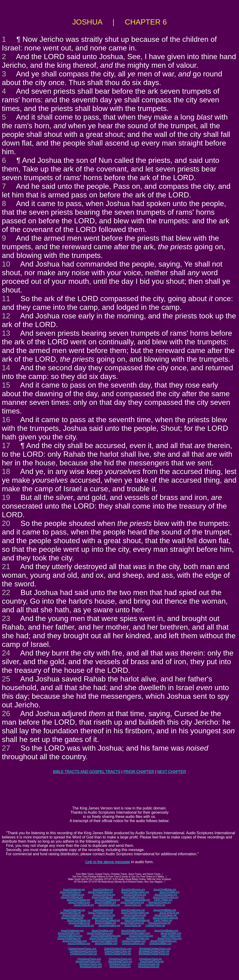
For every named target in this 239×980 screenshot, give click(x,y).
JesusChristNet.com (171, 933)
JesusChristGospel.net (132, 923)
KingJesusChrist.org (120, 967)
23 (6, 618)
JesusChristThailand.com (105, 941)
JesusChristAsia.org (103, 889)
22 (6, 592)
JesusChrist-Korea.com (141, 936)
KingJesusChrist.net (149, 967)
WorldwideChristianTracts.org (154, 951)
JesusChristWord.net (79, 923)
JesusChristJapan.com (134, 941)
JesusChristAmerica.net (100, 913)
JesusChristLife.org (84, 905)
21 (6, 567)
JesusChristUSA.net (70, 913)
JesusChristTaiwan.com (75, 941)
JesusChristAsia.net (103, 910)
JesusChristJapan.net (165, 915)
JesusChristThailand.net (107, 920)
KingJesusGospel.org (160, 902)
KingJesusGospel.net (160, 923)
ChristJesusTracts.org (120, 959)
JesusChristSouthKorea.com (106, 936)
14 (6, 368)
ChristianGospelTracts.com (82, 949)
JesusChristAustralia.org (137, 900)
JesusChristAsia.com (102, 931)
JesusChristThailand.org (107, 900)
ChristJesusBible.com (160, 943)
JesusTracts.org (133, 905)
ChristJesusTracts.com (89, 959)
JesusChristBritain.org (165, 889)
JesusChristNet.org (169, 892)
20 (6, 523)
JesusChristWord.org (79, 902)
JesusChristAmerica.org (100, 892)
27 (6, 748)
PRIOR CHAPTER (139, 772)
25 (6, 679)
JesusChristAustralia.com (163, 941)
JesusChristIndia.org (102, 897)
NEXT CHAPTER (172, 772)
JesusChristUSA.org (70, 892)
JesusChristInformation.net (135, 913)
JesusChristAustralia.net (137, 920)
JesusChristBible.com (106, 943)
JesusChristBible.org (105, 902)
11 (6, 299)
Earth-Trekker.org (163, 900)
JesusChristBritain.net (164, 910)
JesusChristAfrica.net (73, 915)
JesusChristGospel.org (132, 902)
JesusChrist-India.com (138, 938)
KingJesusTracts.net (149, 964)
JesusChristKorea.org (135, 895)
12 (6, 316)
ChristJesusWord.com (133, 943)
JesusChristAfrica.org (73, 895)
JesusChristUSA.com (69, 933)
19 (6, 497)
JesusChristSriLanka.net (165, 918)
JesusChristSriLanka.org (166, 897)
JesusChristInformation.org (135, 892)
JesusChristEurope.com (134, 931)
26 (6, 713)
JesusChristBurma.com (70, 936)
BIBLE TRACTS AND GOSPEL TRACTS (87, 772)
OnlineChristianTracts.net (118, 954)
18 (6, 471)
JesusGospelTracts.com (88, 961)
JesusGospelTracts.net (152, 961)
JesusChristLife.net (169, 913)
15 (6, 385)
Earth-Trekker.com (171, 936)
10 (6, 264)
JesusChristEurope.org (133, 889)
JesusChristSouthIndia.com (103, 938)
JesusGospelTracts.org (120, 961)
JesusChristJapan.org (166, 895)
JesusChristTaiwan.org (79, 900)
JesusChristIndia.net (102, 918)
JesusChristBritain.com (166, 931)
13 (6, 333)
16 (6, 420)
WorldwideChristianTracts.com (155, 949)
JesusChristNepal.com (69, 938)
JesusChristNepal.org (72, 897)
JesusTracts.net (133, 925)
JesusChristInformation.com (136, 933)
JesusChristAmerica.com (100, 933)
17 (6, 445)
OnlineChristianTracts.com (118, 949)
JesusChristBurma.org (133, 897)
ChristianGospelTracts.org (83, 951)
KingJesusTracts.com (91, 964)
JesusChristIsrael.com (72, 931)
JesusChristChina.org (104, 895)
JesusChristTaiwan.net (79, 920)
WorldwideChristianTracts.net (154, 954)
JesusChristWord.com (79, 943)
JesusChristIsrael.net (74, 910)
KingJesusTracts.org (120, 964)
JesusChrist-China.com (170, 938)
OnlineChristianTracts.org (118, 951)
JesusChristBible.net (105, 923)
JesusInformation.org (109, 905)
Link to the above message (108, 862)
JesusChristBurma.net (133, 918)
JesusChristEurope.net (133, 910)
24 (6, 653)
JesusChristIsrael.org (74, 889)
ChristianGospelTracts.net (83, 954)
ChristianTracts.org (155, 905)
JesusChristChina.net (104, 915)
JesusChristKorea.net (135, 915)
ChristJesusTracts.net (150, 959)
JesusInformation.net (109, 925)
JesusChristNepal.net (72, 918)
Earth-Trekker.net (163, 920)
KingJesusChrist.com (91, 967)
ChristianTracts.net (155, 925)
